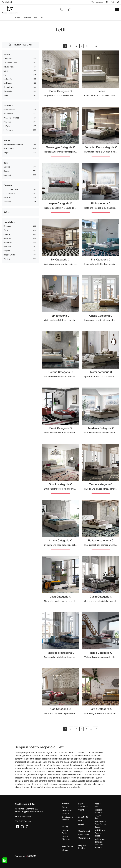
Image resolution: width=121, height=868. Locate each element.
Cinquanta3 (9, 59)
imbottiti (7, 198)
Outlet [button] (6, 212)
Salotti (81, 810)
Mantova (7, 238)
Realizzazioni (68, 810)
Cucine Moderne (66, 838)
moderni (7, 175)
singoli (6, 153)
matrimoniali (9, 149)
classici (7, 167)
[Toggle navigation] (117, 10)
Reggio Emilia (9, 255)
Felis (6, 75)
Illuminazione (84, 835)
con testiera (9, 194)
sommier (7, 202)
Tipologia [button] (8, 185)
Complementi (84, 838)
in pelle (7, 126)
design (7, 171)
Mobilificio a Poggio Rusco (100, 833)
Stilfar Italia (9, 87)
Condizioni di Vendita (68, 818)
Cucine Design (65, 832)
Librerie (65, 850)
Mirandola (8, 243)
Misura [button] (7, 140)
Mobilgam (8, 83)
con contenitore (11, 189)
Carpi (6, 230)
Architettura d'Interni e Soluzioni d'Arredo (100, 843)
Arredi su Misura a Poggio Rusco (98, 814)
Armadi (81, 824)
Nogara (7, 251)
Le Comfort (8, 79)
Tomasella (8, 91)
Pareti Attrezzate (83, 805)
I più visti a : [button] (9, 222)
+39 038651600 (25, 816)
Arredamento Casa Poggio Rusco (100, 824)
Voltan (6, 95)
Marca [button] (7, 54)
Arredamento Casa (30, 18)
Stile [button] (6, 163)
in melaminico (9, 110)
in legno (7, 122)
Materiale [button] (8, 106)
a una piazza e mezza (13, 144)
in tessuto (8, 130)
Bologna (7, 226)
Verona (7, 259)
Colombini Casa (10, 63)
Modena (7, 247)
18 (95, 46)
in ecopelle (8, 114)
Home (17, 18)
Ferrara (7, 234)
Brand (65, 807)
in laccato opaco (11, 118)
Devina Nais (9, 67)
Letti (41, 18)
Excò (6, 71)
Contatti (66, 814)
